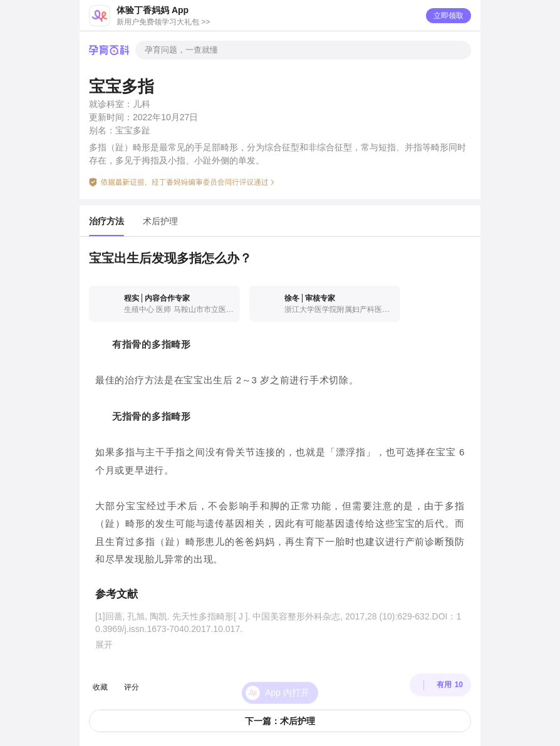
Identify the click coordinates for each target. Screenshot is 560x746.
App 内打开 (287, 680)
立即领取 (449, 16)
